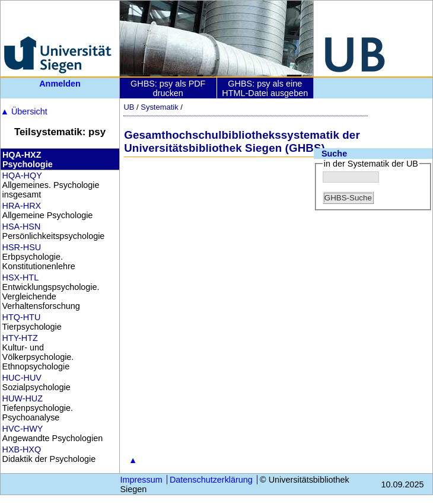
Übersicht (24, 111)
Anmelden (60, 84)
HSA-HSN (22, 227)
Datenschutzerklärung (211, 480)
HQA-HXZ (22, 155)
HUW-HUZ (23, 398)
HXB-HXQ (22, 449)
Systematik (159, 107)
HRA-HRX (22, 206)
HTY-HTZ (20, 338)
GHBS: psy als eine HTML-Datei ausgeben (265, 88)
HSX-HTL (21, 277)
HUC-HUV (22, 378)
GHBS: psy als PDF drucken (168, 88)
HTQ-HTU (22, 317)
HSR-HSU (22, 247)
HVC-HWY (23, 429)
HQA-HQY (22, 176)
